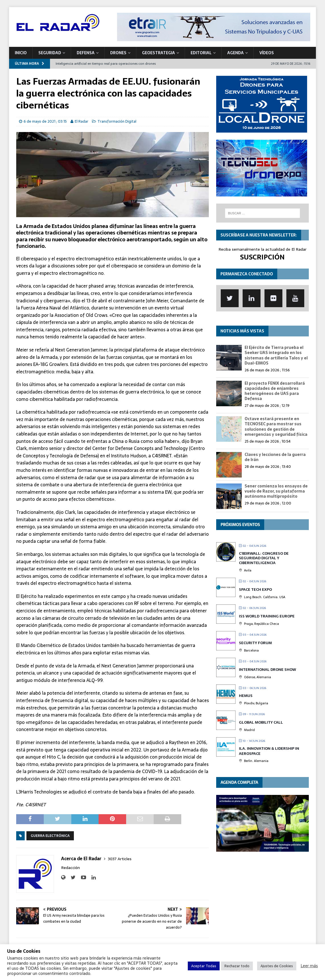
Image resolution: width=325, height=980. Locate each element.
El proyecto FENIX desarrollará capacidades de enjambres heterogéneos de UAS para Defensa (275, 391)
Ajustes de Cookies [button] (277, 966)
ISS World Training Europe (267, 616)
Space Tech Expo (255, 590)
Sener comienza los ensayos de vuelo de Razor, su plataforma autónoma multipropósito (276, 491)
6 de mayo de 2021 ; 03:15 (45, 121)
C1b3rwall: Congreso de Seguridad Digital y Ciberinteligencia (264, 558)
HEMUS (246, 696)
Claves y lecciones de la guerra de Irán (275, 457)
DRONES (118, 53)
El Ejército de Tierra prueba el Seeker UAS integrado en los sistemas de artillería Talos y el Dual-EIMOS (276, 355)
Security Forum (255, 643)
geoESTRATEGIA (159, 53)
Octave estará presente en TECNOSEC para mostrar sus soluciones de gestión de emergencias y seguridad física (276, 427)
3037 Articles (120, 859)
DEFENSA (86, 53)
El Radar (82, 121)
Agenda (236, 53)
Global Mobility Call (261, 722)
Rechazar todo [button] (237, 966)
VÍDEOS (267, 53)
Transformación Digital (117, 121)
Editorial (201, 53)
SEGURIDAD (50, 53)
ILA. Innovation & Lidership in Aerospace (269, 751)
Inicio (21, 53)
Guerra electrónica (50, 836)
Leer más (309, 966)
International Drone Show (267, 670)
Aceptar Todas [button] (204, 966)
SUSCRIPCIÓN (262, 257)
